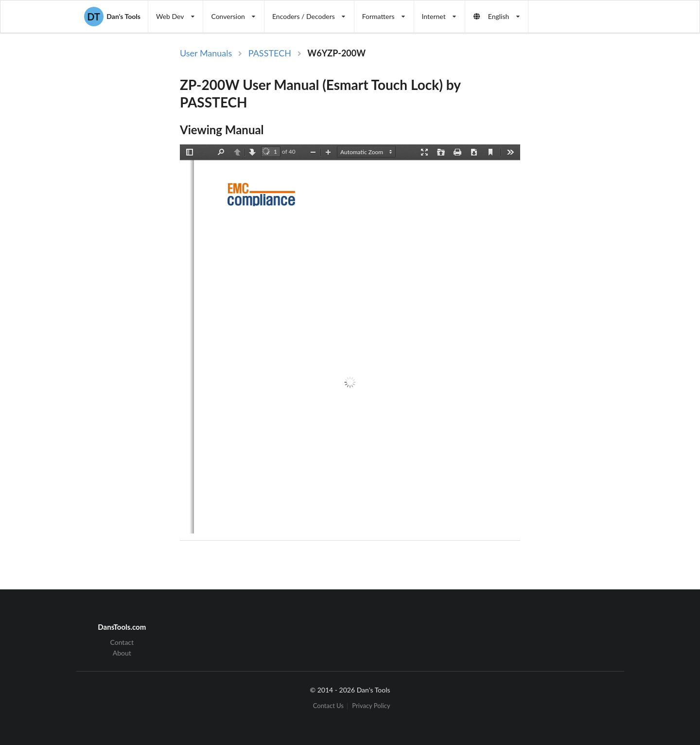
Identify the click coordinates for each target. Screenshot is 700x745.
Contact (122, 642)
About (122, 653)
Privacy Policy (371, 706)
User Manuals (206, 53)
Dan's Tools (112, 17)
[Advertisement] (600, 206)
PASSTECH (270, 53)
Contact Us (328, 706)
